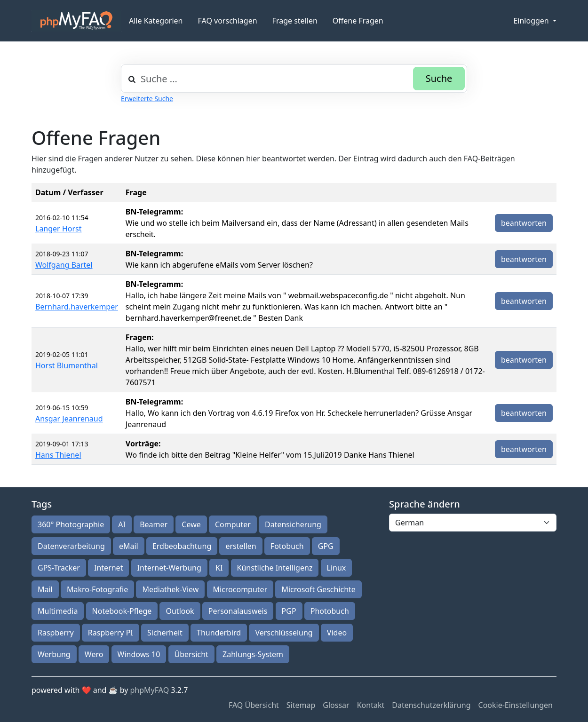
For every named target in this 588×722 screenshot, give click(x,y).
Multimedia (58, 611)
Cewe (191, 524)
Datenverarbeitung (71, 546)
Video (337, 633)
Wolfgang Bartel (64, 265)
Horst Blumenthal (67, 365)
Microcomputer (240, 589)
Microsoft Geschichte (318, 589)
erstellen (241, 546)
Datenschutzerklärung (431, 705)
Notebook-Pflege (122, 611)
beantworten (524, 223)
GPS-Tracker (59, 568)
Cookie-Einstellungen (516, 705)
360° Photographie (71, 524)
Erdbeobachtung (182, 546)
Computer (233, 524)
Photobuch (330, 611)
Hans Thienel (58, 455)
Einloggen (532, 21)
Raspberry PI (111, 633)
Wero (94, 654)
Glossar (336, 705)
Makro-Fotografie (97, 589)
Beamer (154, 524)
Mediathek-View (170, 589)
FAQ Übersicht (254, 705)
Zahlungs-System (253, 654)
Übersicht (191, 654)
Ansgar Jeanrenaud (69, 419)
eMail (129, 546)
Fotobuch (287, 546)
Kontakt (371, 705)
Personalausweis (238, 611)
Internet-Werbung (169, 568)
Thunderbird (219, 633)
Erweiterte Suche (147, 99)
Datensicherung (293, 524)
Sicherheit (165, 633)
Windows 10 (139, 654)
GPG (326, 546)
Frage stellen (295, 21)
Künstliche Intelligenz (275, 568)
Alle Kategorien (156, 21)
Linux (337, 568)
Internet (108, 568)
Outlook (180, 611)
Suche (439, 78)
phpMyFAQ (150, 690)
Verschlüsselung (284, 633)
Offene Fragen (358, 21)
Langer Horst (58, 229)
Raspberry (56, 633)
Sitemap (301, 705)
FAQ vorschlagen (228, 21)
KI (219, 568)
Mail (45, 589)
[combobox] (294, 79)
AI (122, 524)
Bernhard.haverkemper (77, 307)
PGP (289, 611)
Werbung (54, 654)
